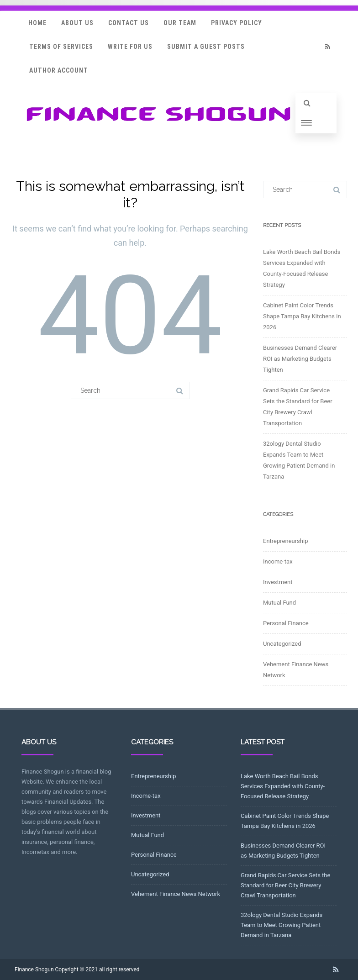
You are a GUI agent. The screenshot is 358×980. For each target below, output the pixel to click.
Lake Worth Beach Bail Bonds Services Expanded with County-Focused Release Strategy (283, 786)
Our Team (180, 23)
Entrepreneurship (285, 541)
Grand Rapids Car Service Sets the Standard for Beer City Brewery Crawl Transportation (285, 885)
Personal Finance (286, 623)
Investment (278, 582)
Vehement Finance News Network (176, 894)
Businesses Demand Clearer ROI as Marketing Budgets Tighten (300, 359)
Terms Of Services (61, 47)
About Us (77, 23)
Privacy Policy (237, 23)
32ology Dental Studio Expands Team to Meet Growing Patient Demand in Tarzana (282, 925)
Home (37, 23)
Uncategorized (282, 644)
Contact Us (129, 23)
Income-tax (278, 561)
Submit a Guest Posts (206, 47)
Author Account (59, 70)
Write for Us (130, 47)
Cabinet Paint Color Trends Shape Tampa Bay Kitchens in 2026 (302, 316)
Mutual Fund (279, 603)
